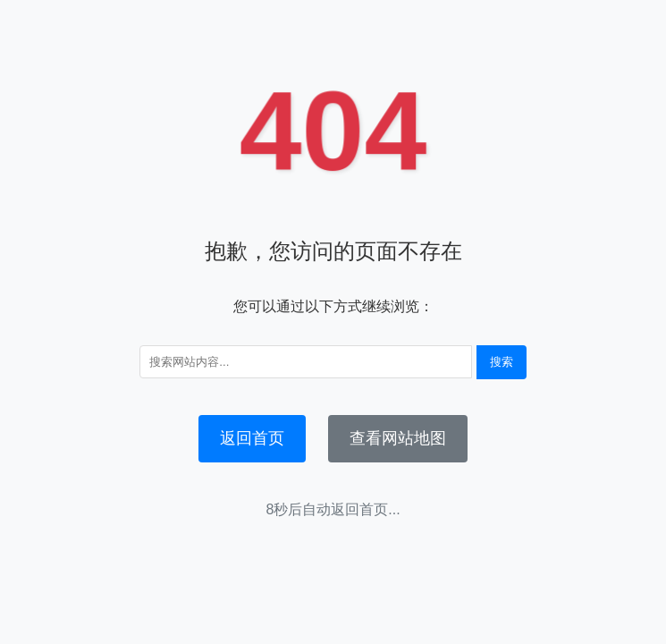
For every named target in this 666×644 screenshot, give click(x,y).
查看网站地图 (398, 438)
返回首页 (252, 438)
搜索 (502, 362)
